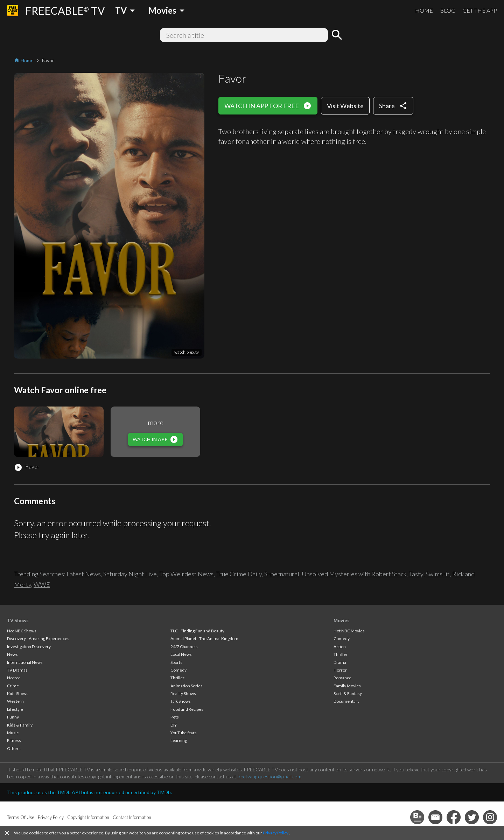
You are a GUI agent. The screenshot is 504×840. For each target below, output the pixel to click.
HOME (424, 10)
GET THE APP (480, 10)
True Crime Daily (239, 574)
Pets (175, 717)
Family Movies (347, 686)
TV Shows (18, 620)
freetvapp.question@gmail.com (269, 776)
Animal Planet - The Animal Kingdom (204, 638)
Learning (179, 740)
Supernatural (282, 574)
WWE (42, 584)
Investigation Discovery (29, 647)
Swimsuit (438, 574)
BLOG (448, 10)
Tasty (416, 574)
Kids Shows (18, 693)
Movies (342, 620)
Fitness (14, 740)
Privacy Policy (276, 833)
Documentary (346, 701)
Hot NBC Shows (22, 631)
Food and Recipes (187, 709)
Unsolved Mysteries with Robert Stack (354, 574)
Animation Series (187, 686)
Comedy (178, 670)
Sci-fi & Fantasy (348, 693)
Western (15, 701)
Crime (13, 686)
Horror (14, 678)
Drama (340, 662)
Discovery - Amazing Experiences (38, 638)
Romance (342, 678)
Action (340, 647)
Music (13, 733)
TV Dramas (17, 670)
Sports (176, 662)
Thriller (177, 678)
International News (25, 662)
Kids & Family (20, 725)
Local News (181, 654)
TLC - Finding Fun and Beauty (197, 631)
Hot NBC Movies (349, 631)
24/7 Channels (184, 647)
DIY (174, 725)
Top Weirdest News (186, 574)
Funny (13, 717)
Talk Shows (181, 701)
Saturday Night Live (130, 574)
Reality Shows (183, 693)
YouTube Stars (184, 733)
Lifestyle (15, 709)
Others (14, 748)
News (12, 654)
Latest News (84, 574)
